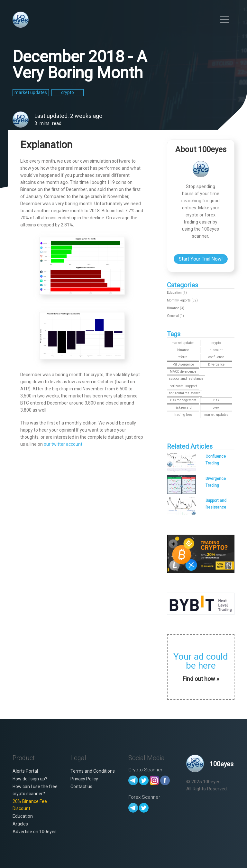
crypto (216, 343)
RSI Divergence (183, 364)
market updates (183, 343)
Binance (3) (176, 308)
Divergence (216, 364)
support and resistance (186, 379)
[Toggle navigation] (224, 19)
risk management (183, 400)
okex (216, 408)
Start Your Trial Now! (201, 259)
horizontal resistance (185, 393)
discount (216, 350)
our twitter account (63, 444)
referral (183, 357)
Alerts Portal (25, 771)
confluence (216, 357)
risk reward (183, 408)
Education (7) (177, 293)
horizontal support (183, 386)
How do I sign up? (30, 779)
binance (183, 350)
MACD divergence (183, 372)
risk (216, 400)
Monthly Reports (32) (182, 300)
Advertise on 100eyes (35, 832)
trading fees (183, 415)
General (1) (175, 316)
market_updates (216, 415)
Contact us (81, 787)
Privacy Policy (84, 779)
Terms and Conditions (93, 771)
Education (23, 816)
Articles (20, 824)
